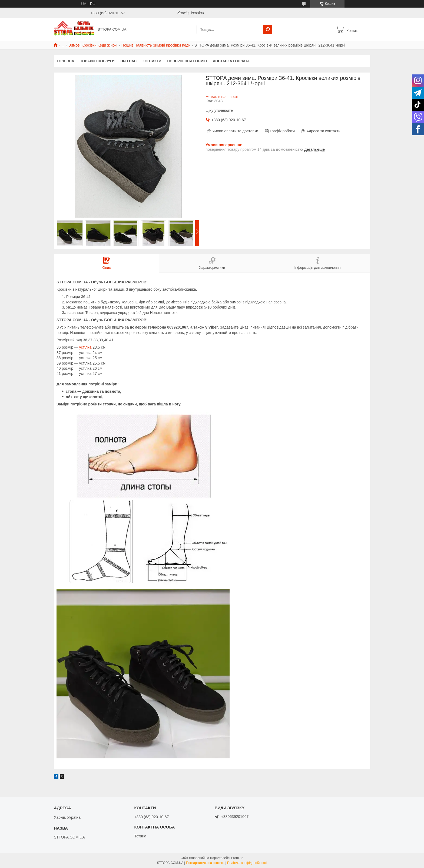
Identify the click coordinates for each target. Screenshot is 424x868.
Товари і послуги (97, 61)
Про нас (129, 61)
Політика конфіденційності (247, 863)
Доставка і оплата (231, 61)
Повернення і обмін (187, 61)
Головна (65, 61)
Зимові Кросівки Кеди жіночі (93, 45)
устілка (85, 347)
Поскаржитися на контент (205, 863)
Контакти (152, 61)
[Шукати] (268, 30)
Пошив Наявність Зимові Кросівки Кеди (156, 45)
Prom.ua (237, 858)
